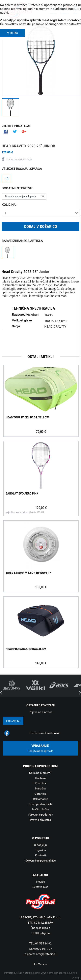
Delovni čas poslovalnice (40, 861)
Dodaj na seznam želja (17, 159)
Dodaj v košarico (41, 226)
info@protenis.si (46, 954)
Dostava (40, 778)
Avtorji (76, 978)
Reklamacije (40, 799)
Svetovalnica (40, 887)
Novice (40, 882)
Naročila (40, 788)
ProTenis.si (40, 964)
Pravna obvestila (40, 820)
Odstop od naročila (40, 804)
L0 (6, 179)
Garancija (40, 794)
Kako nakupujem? (40, 773)
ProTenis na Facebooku (44, 733)
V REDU (12, 33)
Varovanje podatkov (40, 815)
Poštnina (40, 783)
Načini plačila (40, 809)
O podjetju (40, 845)
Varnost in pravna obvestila (62, 973)
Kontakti (40, 855)
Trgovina (40, 850)
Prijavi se (13, 721)
